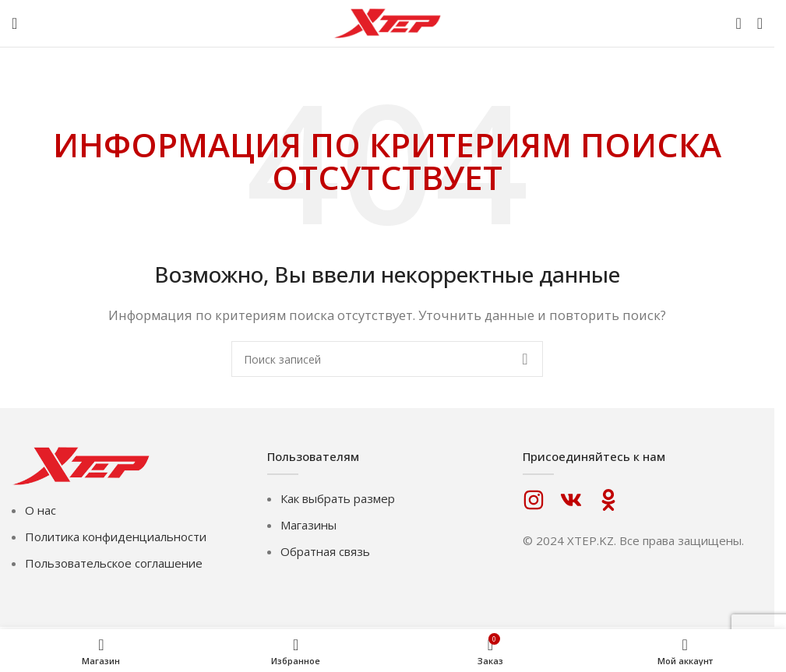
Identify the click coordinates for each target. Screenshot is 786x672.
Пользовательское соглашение (114, 563)
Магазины (308, 525)
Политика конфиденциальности (116, 537)
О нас (41, 510)
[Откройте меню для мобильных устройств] (14, 23)
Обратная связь (325, 551)
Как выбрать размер (338, 498)
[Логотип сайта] (387, 22)
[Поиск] (738, 23)
